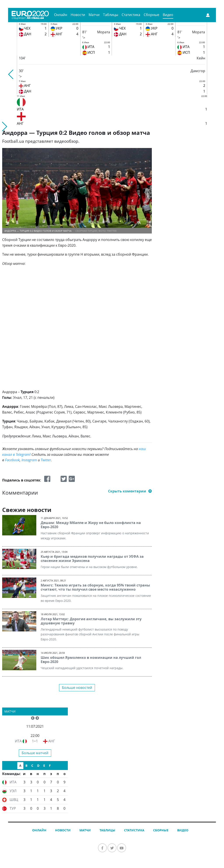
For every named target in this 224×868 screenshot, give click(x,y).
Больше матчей (35, 753)
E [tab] (44, 766)
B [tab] (26, 766)
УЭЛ (13, 791)
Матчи (94, 15)
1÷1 (35, 741)
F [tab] (50, 766)
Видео (168, 15)
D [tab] (38, 766)
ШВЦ (14, 800)
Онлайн (61, 15)
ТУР (13, 808)
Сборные (151, 15)
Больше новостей (77, 688)
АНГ (52, 741)
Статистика (131, 15)
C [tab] (32, 766)
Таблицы (111, 15)
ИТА (18, 741)
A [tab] (20, 766)
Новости (78, 15)
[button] (11, 74)
